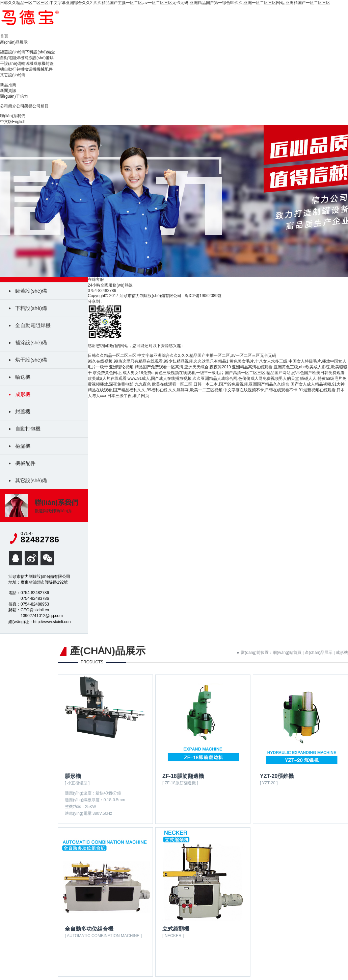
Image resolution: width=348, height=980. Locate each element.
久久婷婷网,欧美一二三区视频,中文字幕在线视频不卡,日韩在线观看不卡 (233, 390)
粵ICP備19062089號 (203, 296)
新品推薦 (8, 85)
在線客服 (96, 279)
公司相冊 (41, 106)
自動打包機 (14, 69)
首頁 (4, 36)
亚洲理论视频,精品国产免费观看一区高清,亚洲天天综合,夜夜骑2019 (170, 367)
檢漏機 (30, 69)
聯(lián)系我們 (13, 116)
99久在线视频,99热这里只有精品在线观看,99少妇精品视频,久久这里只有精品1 (158, 361)
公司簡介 (8, 106)
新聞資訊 (8, 91)
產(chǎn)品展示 (14, 42)
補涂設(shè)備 (37, 58)
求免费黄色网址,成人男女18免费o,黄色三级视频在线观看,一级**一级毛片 (158, 373)
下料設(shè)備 (38, 52)
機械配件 (45, 69)
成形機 (39, 64)
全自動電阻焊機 (33, 325)
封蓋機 (23, 411)
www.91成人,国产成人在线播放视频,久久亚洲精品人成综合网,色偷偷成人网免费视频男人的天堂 (213, 378)
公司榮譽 (24, 106)
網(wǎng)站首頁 (287, 653)
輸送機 (27, 64)
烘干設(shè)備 (31, 360)
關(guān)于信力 (14, 96)
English (19, 122)
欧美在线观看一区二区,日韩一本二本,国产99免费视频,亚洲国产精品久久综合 (221, 384)
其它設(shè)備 (13, 75)
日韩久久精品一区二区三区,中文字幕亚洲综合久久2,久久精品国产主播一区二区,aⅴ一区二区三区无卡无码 (182, 356)
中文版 (6, 122)
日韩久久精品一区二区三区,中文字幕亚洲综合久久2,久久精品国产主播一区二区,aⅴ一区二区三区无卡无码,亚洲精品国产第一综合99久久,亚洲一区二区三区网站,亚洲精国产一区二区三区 (165, 3)
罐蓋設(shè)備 (13, 52)
